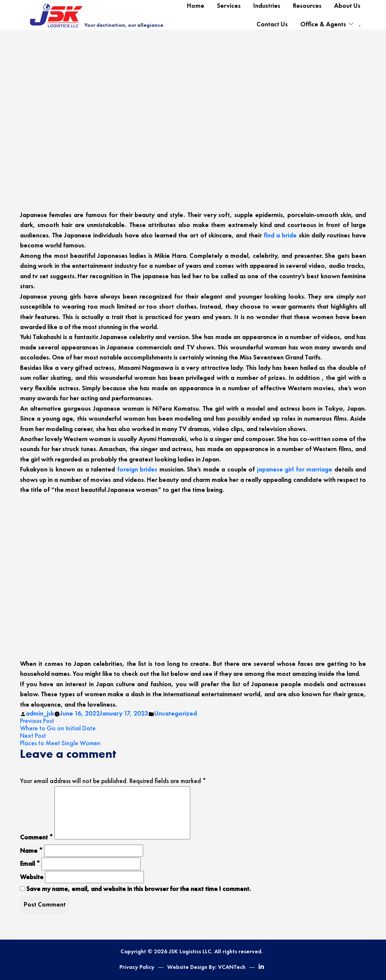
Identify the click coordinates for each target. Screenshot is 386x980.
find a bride (280, 235)
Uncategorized (176, 713)
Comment (37, 837)
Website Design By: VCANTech (206, 967)
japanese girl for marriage (295, 469)
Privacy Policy (137, 967)
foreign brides (137, 469)
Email (30, 864)
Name (31, 851)
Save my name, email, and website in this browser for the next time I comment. (138, 889)
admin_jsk (40, 713)
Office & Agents (323, 24)
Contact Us (272, 24)
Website (32, 877)
